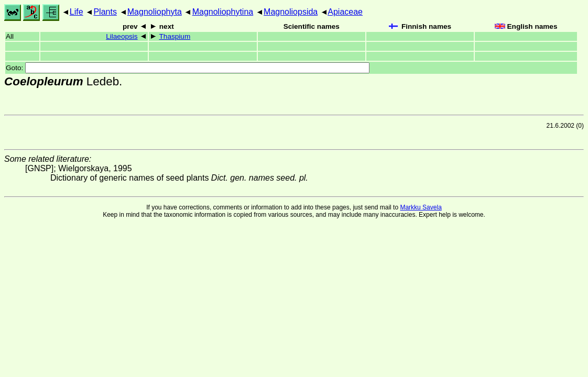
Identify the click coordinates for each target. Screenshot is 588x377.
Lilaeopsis (122, 36)
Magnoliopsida (291, 12)
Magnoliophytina (223, 12)
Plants (105, 12)
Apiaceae (345, 12)
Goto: (188, 68)
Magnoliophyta (155, 12)
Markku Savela (421, 207)
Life (77, 12)
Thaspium (175, 36)
